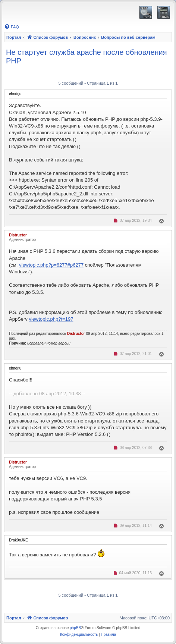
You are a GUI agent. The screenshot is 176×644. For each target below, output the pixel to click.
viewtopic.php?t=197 (51, 319)
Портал (14, 37)
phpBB (75, 628)
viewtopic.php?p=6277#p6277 (51, 265)
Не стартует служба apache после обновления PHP (87, 56)
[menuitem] (12, 27)
